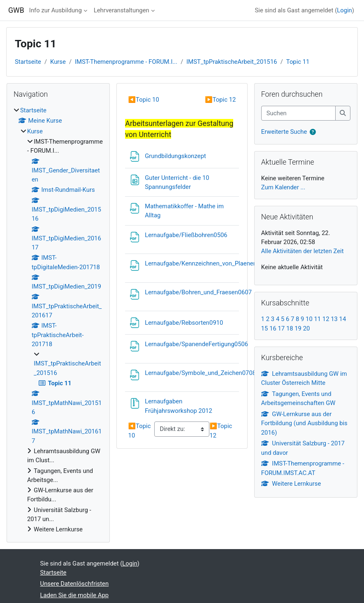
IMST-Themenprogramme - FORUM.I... (126, 62)
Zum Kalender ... (283, 187)
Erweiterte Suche (284, 132)
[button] (313, 132)
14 (343, 319)
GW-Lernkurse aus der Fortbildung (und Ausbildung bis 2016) (304, 423)
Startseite (28, 62)
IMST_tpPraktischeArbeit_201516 (232, 62)
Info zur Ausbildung (56, 10)
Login (344, 10)
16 (273, 328)
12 (326, 319)
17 (282, 328)
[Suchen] (299, 113)
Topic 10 (144, 100)
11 (317, 319)
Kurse (58, 62)
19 (298, 328)
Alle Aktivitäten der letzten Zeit (303, 251)
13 (334, 319)
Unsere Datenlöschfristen (75, 584)
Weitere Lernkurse (291, 484)
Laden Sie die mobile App (75, 595)
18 (290, 328)
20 (307, 328)
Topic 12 (220, 100)
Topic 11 (298, 62)
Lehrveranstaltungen (122, 10)
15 (265, 328)
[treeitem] (58, 320)
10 (309, 319)
